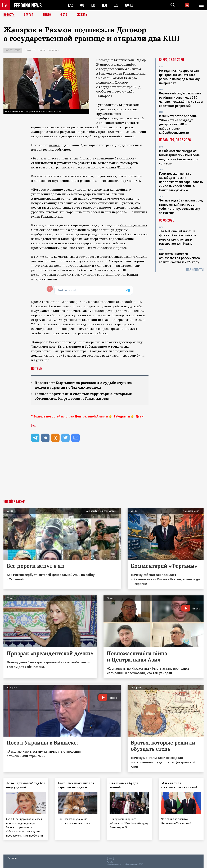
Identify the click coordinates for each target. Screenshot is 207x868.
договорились (76, 302)
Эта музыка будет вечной (124, 785)
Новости (9, 15)
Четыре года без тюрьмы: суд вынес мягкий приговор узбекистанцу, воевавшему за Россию (181, 206)
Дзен (139, 416)
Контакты (12, 858)
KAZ (70, 5)
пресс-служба (123, 91)
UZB (116, 5)
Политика (53, 50)
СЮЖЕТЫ (82, 15)
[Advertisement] (103, 474)
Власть (42, 50)
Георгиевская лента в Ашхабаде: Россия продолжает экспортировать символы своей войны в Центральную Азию (181, 182)
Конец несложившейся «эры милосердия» (76, 785)
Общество (30, 50)
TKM (104, 5)
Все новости (195, 270)
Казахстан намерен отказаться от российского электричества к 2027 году (179, 258)
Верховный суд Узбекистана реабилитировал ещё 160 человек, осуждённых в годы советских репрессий (181, 99)
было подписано (134, 225)
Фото (64, 15)
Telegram (120, 416)
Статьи (29, 15)
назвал (54, 145)
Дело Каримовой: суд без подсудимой (26, 785)
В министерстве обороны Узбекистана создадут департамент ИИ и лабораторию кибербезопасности (178, 124)
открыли (140, 257)
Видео (47, 15)
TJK (93, 5)
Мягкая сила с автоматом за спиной (179, 785)
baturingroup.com (129, 864)
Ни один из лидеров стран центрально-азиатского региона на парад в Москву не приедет (179, 77)
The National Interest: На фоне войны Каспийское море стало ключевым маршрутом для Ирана (178, 237)
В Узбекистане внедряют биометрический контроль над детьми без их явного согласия (179, 157)
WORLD (129, 5)
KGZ (82, 5)
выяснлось (96, 311)
